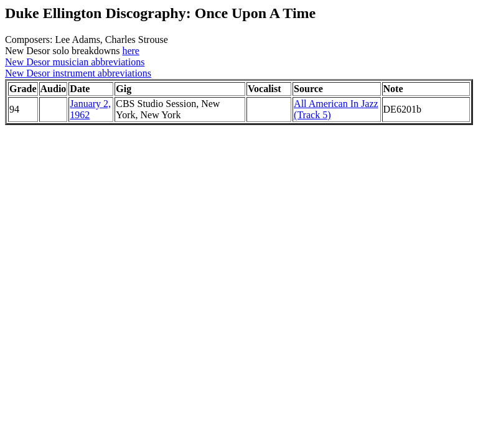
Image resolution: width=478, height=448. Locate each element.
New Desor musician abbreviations (75, 62)
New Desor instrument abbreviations (78, 73)
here (131, 51)
